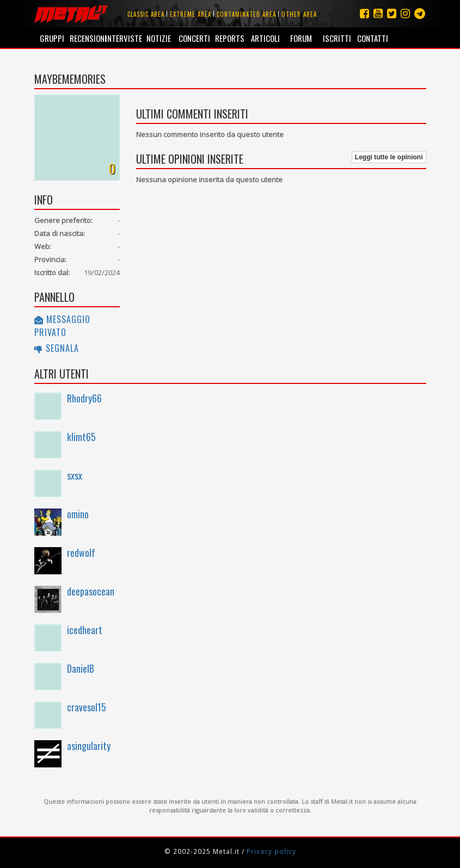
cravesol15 (87, 707)
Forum (301, 38)
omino (78, 514)
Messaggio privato (62, 326)
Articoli (265, 38)
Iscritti (337, 38)
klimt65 (81, 437)
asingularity (89, 746)
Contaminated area (246, 14)
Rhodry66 (84, 398)
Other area (299, 14)
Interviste (123, 38)
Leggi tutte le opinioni (389, 157)
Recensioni (87, 38)
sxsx (75, 475)
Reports (230, 38)
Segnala (57, 348)
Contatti (373, 38)
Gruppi (52, 38)
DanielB (81, 668)
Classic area (146, 14)
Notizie (159, 38)
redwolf (81, 553)
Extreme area (191, 14)
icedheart (85, 630)
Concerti (194, 38)
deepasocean (91, 591)
